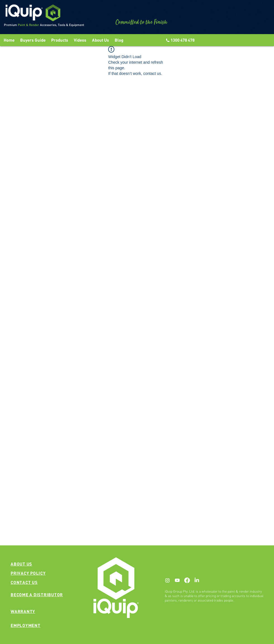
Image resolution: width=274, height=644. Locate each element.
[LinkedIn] (197, 580)
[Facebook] (187, 580)
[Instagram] (167, 580)
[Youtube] (177, 580)
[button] (80, 40)
